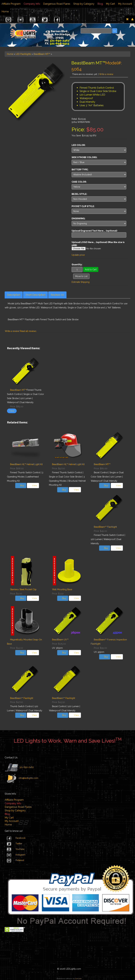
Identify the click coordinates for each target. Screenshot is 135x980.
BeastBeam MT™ (42, 54)
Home (5, 12)
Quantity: (77, 265)
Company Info (32, 4)
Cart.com (78, 979)
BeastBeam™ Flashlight (105, 527)
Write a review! (12, 331)
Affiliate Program (11, 4)
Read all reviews (28, 331)
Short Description (35, 295)
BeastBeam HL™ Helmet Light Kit (26, 464)
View (12, 411)
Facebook (21, 838)
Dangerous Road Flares (57, 4)
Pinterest (20, 860)
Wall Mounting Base (62, 589)
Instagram (20, 855)
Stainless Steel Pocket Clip (23, 589)
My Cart (110, 4)
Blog (100, 4)
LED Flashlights (23, 54)
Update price (78, 255)
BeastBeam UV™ (60, 640)
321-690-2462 (26, 767)
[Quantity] (77, 269)
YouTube (20, 849)
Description (14, 295)
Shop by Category (84, 4)
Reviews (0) (57, 295)
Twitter (19, 844)
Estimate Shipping (81, 282)
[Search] (96, 31)
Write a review (106, 74)
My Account (125, 4)
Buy (22, 486)
